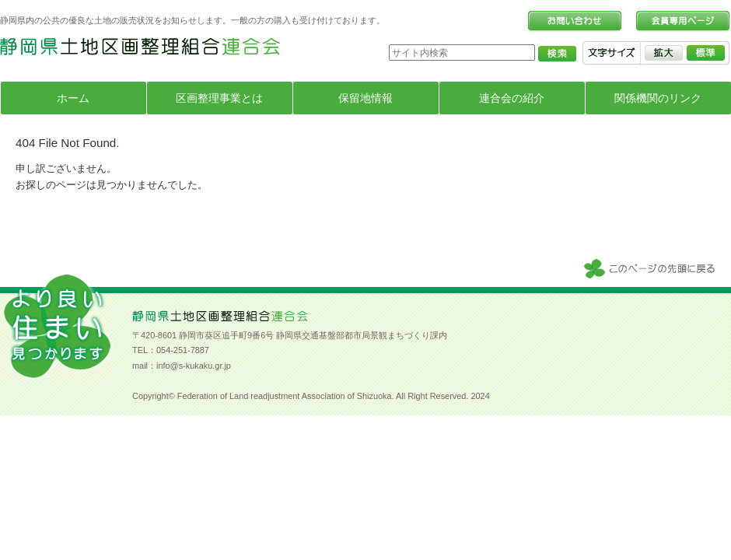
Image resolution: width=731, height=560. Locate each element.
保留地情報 (365, 98)
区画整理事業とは (219, 98)
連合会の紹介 (512, 98)
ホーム (73, 98)
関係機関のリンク (658, 98)
